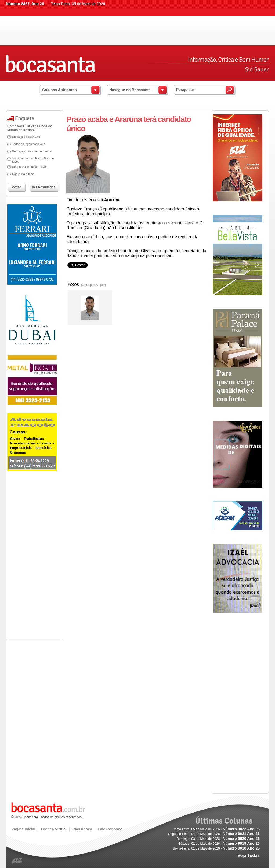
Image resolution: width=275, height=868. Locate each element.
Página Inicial (23, 829)
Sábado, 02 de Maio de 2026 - (219, 844)
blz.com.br (17, 861)
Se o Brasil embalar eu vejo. (31, 167)
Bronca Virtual (54, 829)
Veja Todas (249, 856)
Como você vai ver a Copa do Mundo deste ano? (30, 128)
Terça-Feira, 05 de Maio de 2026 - (216, 829)
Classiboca (82, 829)
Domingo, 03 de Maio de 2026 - (218, 839)
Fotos (87, 284)
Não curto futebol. (24, 174)
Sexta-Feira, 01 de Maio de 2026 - (216, 848)
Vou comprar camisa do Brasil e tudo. (33, 160)
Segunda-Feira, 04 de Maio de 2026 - (214, 834)
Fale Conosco (110, 829)
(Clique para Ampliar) (93, 285)
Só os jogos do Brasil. (26, 137)
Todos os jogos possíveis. (29, 144)
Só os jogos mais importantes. (32, 151)
